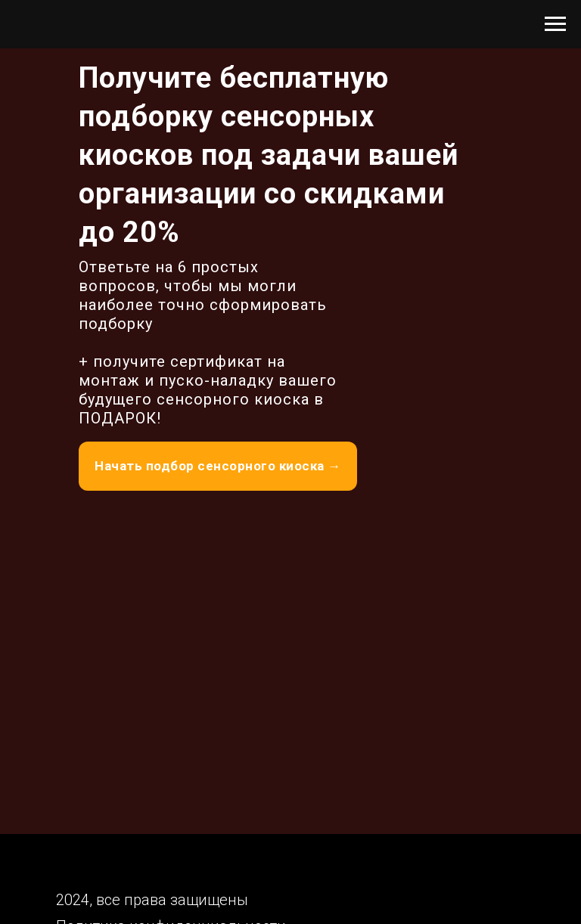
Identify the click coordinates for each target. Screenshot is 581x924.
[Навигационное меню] (555, 24)
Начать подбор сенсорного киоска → (218, 466)
